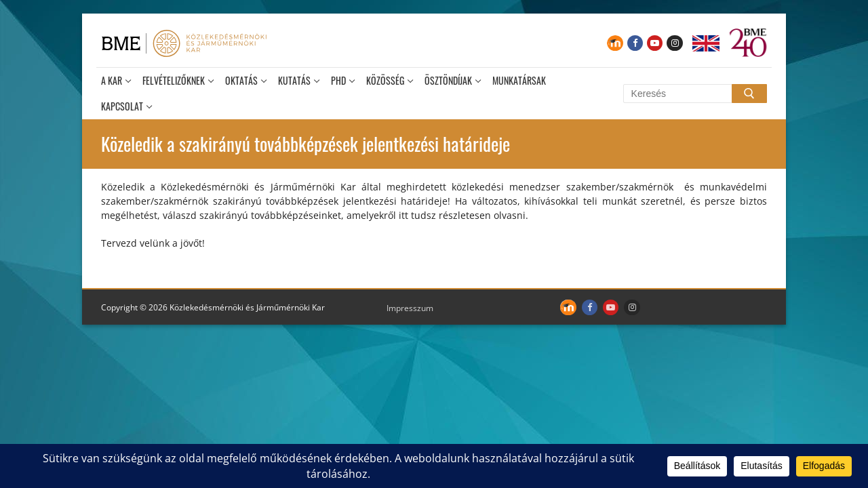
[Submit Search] (749, 94)
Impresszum (410, 308)
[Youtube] (655, 43)
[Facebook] (635, 43)
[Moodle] (615, 43)
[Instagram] (674, 43)
